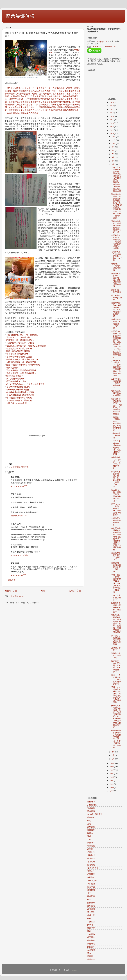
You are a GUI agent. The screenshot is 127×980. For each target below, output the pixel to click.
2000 (112, 788)
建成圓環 (91, 906)
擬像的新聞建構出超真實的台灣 (20, 395)
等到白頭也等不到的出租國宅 (116, 393)
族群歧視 (25, 467)
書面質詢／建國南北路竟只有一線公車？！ (116, 567)
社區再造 (91, 937)
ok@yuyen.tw (102, 41)
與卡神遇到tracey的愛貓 (117, 298)
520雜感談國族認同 (15, 376)
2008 (112, 767)
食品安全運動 (93, 868)
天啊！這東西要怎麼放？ (116, 598)
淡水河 (90, 925)
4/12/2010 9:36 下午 (19, 575)
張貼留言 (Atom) (17, 596)
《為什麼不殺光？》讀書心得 (19, 401)
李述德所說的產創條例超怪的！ (116, 522)
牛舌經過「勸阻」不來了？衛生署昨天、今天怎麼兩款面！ (116, 424)
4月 (113, 164)
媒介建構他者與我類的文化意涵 (20, 392)
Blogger (74, 970)
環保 (89, 836)
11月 (114, 140)
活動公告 (91, 852)
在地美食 (91, 877)
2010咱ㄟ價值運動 (95, 814)
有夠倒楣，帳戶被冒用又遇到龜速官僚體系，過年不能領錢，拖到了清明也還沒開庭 (116, 624)
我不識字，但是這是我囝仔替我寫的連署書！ (116, 640)
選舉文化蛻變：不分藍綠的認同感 (21, 370)
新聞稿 (90, 849)
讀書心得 (91, 843)
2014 (112, 120)
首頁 (43, 591)
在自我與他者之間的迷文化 (18, 354)
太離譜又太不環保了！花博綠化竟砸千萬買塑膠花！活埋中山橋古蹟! (116, 368)
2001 (112, 784)
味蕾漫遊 (91, 928)
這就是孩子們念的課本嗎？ (116, 656)
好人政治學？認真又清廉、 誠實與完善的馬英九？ (116, 495)
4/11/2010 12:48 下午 (19, 486)
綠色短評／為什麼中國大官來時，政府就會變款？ (116, 666)
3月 (113, 752)
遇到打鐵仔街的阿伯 (116, 291)
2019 (112, 102)
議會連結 (91, 944)
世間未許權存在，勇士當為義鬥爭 (21, 362)
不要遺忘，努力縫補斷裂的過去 (20, 340)
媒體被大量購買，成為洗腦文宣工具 (22, 360)
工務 (89, 839)
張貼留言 (12, 580)
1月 (113, 759)
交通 (89, 824)
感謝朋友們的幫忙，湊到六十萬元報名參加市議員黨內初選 (116, 280)
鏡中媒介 (91, 817)
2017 (112, 109)
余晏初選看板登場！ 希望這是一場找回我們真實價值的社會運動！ (116, 242)
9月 (113, 147)
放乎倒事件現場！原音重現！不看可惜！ (116, 324)
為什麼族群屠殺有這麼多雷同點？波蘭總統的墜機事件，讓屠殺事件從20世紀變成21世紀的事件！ (116, 539)
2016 (112, 113)
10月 (114, 144)
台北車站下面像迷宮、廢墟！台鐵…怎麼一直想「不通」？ (116, 479)
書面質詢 (91, 884)
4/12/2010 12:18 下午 (19, 555)
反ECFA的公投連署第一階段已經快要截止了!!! (116, 383)
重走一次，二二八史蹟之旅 (18, 337)
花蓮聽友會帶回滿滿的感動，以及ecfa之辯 (117, 256)
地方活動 (91, 862)
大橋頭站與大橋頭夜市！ (116, 436)
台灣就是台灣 (12, 368)
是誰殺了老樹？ (116, 649)
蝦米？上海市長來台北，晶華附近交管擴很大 (116, 680)
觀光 (89, 899)
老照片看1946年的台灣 (16, 403)
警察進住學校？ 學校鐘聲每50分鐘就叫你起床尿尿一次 (116, 227)
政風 (89, 918)
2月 (113, 755)
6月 (113, 157)
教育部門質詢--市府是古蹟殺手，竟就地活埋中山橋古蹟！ (117, 310)
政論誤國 (91, 909)
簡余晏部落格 (20, 16)
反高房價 (91, 950)
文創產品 (91, 934)
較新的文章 (11, 591)
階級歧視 (91, 941)
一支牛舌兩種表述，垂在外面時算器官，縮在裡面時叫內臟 (116, 448)
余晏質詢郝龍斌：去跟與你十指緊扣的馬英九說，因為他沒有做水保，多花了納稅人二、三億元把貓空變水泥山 (116, 344)
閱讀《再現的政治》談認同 (18, 351)
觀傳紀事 (91, 896)
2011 (112, 130)
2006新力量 (92, 881)
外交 (89, 893)
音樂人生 (91, 871)
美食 (89, 953)
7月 (113, 154)
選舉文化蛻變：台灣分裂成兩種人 (21, 373)
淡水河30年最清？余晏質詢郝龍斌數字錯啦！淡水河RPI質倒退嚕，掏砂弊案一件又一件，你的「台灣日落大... (117, 206)
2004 (112, 781)
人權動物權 (15, 467)
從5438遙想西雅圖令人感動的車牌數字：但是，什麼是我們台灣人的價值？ (116, 739)
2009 (112, 763)
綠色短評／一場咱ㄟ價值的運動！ (116, 267)
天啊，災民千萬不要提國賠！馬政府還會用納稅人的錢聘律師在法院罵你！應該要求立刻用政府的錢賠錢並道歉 (116, 179)
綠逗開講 (91, 959)
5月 (113, 161)
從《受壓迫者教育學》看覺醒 (19, 398)
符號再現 (91, 874)
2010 (112, 134)
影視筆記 (91, 887)
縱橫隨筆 (91, 830)
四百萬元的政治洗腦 (15, 379)
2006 (112, 774)
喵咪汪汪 (91, 858)
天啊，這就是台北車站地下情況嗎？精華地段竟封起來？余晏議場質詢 (116, 695)
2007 (112, 770)
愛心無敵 (91, 865)
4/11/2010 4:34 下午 (19, 516)
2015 (112, 116)
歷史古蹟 (91, 827)
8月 (113, 151)
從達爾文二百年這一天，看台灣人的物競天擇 (26, 346)
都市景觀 (91, 846)
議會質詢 (91, 811)
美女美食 (91, 912)
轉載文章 (91, 915)
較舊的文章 (75, 591)
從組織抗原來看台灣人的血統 (19, 349)
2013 (112, 123)
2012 (112, 127)
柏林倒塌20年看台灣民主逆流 (19, 357)
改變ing (90, 833)
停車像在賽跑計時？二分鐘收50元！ (116, 556)
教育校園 (91, 890)
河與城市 (91, 947)
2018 (112, 106)
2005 (112, 777)
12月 (114, 137)
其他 (89, 931)
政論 (89, 821)
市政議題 (91, 808)
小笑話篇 (91, 922)
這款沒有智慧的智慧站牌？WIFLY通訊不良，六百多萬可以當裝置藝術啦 (117, 406)
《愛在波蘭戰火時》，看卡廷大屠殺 (22, 335)
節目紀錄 (91, 802)
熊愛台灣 (91, 903)
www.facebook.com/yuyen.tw (104, 47)
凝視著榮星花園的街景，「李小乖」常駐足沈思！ (116, 463)
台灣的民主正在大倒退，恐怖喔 (20, 343)
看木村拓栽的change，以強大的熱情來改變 (25, 384)
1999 (112, 791)
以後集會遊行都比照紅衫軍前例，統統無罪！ (116, 607)
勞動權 (90, 956)
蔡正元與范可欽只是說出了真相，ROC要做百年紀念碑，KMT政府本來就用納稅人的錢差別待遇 (116, 716)
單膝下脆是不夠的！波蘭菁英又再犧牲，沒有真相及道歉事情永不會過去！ (116, 584)
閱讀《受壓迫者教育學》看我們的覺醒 (23, 365)
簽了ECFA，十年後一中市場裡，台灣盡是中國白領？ (116, 510)
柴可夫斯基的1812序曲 (16, 381)
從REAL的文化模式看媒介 (18, 390)
